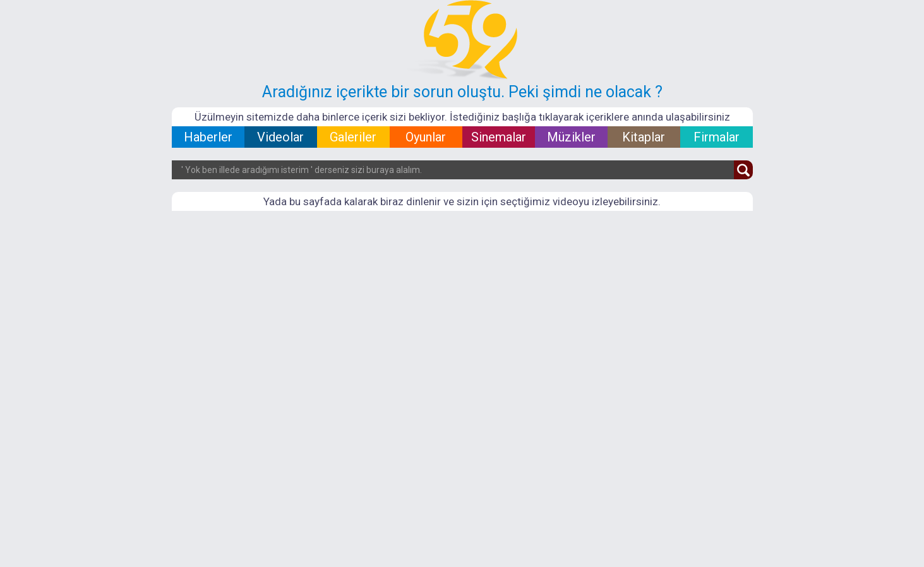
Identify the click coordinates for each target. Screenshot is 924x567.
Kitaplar (644, 137)
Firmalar (717, 137)
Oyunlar (426, 137)
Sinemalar (499, 137)
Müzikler (571, 137)
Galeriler (353, 137)
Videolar (280, 137)
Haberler (208, 137)
